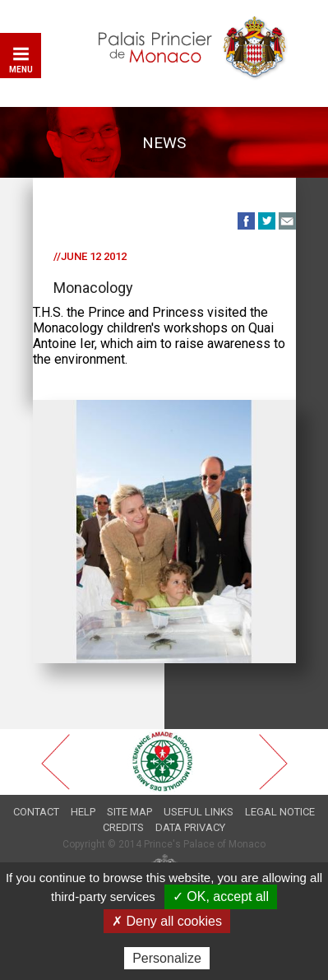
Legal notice (280, 812)
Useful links (199, 812)
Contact (36, 812)
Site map (129, 812)
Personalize (167, 958)
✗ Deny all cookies (167, 921)
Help (83, 812)
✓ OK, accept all (221, 896)
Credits (123, 827)
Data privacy (190, 827)
